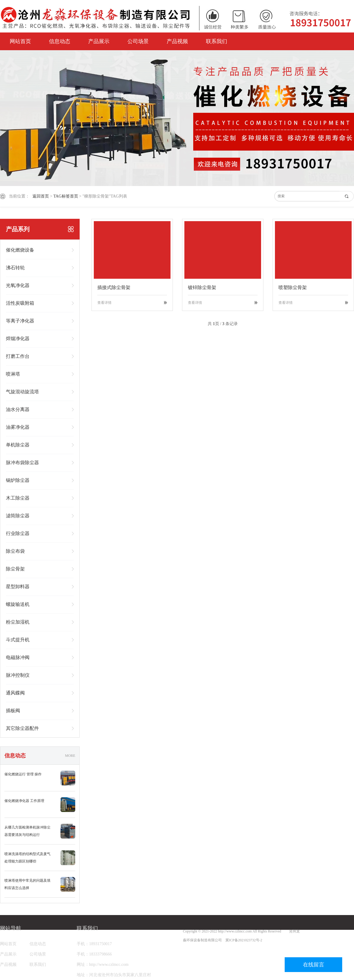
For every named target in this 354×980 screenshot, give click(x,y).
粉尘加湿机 (18, 622)
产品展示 (99, 41)
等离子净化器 (20, 321)
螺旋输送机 (18, 604)
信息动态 (60, 41)
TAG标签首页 (66, 196)
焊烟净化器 (18, 339)
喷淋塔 (13, 374)
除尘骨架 (15, 569)
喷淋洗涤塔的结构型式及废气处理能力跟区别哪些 (27, 858)
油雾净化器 (18, 427)
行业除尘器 (18, 533)
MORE (70, 756)
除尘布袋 (15, 551)
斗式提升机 (18, 640)
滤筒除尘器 (18, 516)
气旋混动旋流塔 (22, 392)
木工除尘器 (18, 498)
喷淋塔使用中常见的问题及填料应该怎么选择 (27, 884)
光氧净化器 (18, 285)
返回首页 (41, 196)
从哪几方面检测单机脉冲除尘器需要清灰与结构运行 (27, 831)
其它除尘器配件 (22, 728)
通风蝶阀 (15, 693)
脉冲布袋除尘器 (22, 463)
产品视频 (177, 41)
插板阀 (13, 711)
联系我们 (217, 41)
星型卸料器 (18, 587)
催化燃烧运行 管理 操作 (23, 774)
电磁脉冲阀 (18, 657)
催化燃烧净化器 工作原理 (24, 801)
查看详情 (104, 303)
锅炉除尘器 (18, 480)
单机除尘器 (18, 445)
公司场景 (138, 41)
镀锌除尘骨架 (202, 287)
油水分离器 (18, 409)
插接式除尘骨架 (114, 287)
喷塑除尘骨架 (293, 287)
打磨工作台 (18, 356)
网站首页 (20, 41)
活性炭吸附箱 (20, 303)
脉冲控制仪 (18, 675)
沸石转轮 (15, 268)
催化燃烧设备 (20, 250)
